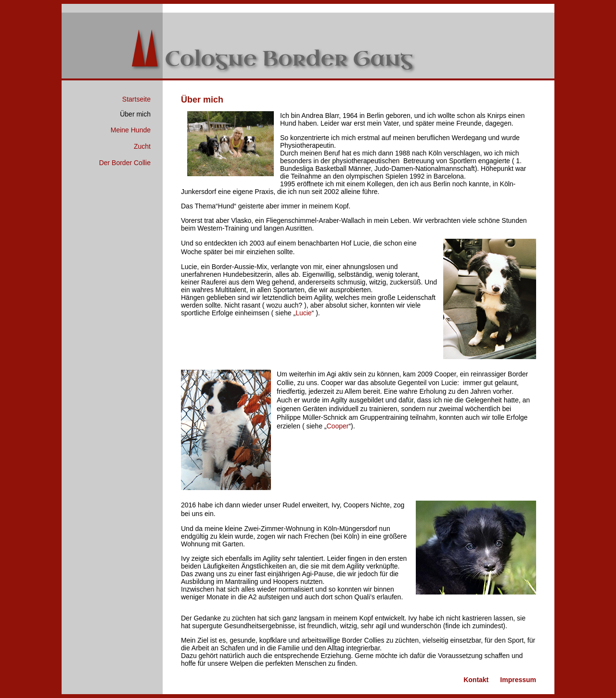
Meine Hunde (131, 130)
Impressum (518, 680)
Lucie (303, 313)
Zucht (142, 146)
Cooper (338, 426)
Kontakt (476, 680)
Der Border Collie (125, 163)
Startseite (136, 99)
